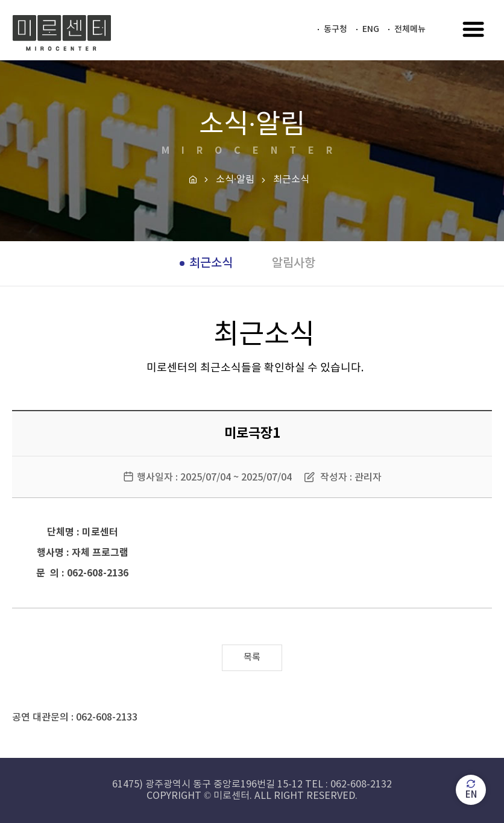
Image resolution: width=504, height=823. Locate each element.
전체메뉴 (410, 29)
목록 (252, 657)
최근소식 (211, 263)
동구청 (335, 29)
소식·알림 (235, 180)
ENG (371, 29)
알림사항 (294, 263)
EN (471, 790)
